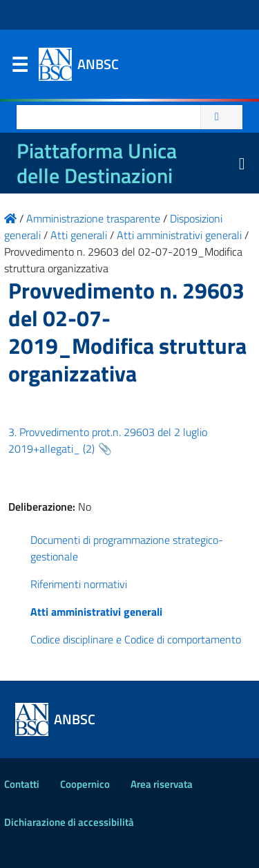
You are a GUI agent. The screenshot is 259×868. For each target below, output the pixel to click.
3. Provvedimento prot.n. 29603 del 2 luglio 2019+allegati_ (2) (108, 440)
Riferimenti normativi (79, 584)
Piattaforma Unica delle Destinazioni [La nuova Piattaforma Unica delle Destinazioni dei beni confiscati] (97, 163)
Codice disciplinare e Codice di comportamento (136, 639)
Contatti (22, 784)
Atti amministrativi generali (96, 612)
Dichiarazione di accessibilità (69, 822)
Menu (19, 68)
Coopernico (85, 784)
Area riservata (162, 784)
